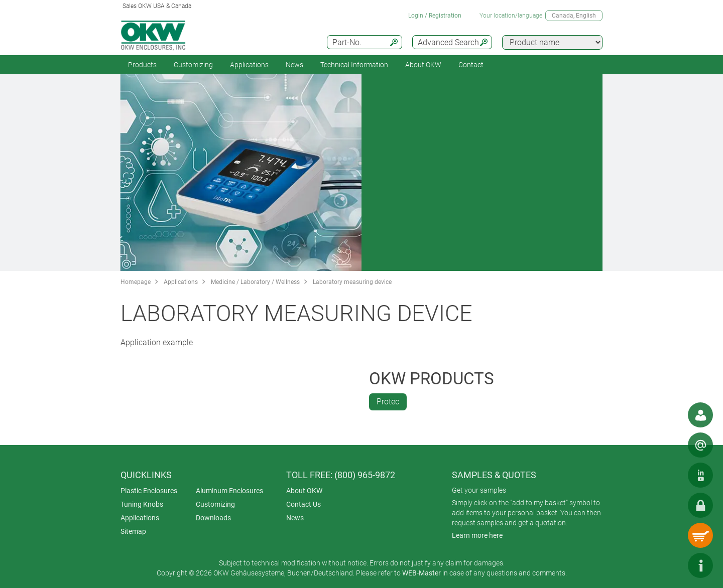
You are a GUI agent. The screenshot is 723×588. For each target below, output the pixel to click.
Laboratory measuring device (352, 282)
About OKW (304, 491)
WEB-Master (421, 573)
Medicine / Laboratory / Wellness (255, 282)
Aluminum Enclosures (229, 491)
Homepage (136, 282)
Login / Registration (435, 16)
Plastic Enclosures (149, 491)
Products (142, 65)
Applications (249, 65)
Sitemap (133, 531)
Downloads (213, 518)
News (294, 65)
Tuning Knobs (142, 504)
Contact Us (304, 504)
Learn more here (477, 535)
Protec (388, 402)
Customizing (193, 65)
